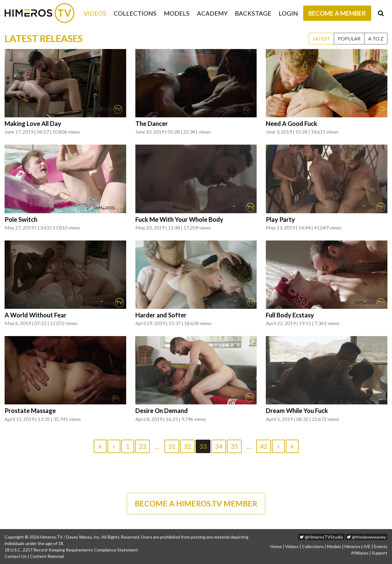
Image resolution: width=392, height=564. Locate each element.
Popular (349, 38)
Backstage (253, 13)
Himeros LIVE (358, 546)
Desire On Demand (162, 411)
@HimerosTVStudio (321, 537)
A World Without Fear (36, 315)
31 (172, 446)
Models (177, 13)
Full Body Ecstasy (290, 315)
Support (380, 553)
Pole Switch (21, 219)
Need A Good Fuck (292, 123)
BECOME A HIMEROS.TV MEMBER (196, 503)
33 (203, 446)
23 (142, 446)
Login (288, 13)
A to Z (376, 38)
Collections (135, 13)
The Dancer (152, 123)
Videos (95, 13)
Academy (212, 13)
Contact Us (16, 556)
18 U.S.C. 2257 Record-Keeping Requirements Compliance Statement (71, 550)
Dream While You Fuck (297, 411)
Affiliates (360, 553)
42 (264, 446)
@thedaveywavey (366, 537)
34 (219, 446)
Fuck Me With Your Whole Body (179, 219)
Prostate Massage (30, 411)
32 (187, 446)
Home (276, 546)
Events (381, 546)
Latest (321, 38)
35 (234, 446)
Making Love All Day (33, 123)
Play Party (280, 219)
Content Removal (47, 556)
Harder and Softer (161, 315)
